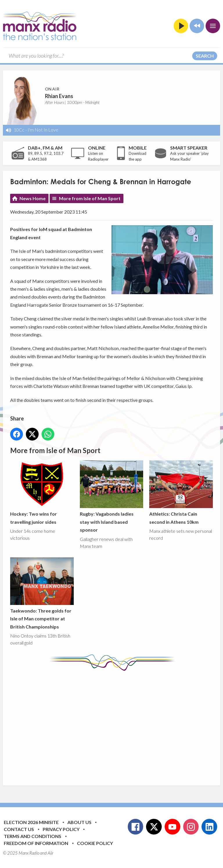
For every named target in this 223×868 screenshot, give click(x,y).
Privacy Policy (61, 829)
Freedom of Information (36, 843)
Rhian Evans (59, 96)
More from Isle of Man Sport (90, 198)
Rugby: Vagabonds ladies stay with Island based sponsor (112, 497)
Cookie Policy (95, 843)
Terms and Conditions (33, 836)
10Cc (19, 130)
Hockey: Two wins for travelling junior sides (42, 493)
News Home (33, 198)
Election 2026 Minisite (31, 822)
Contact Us (19, 829)
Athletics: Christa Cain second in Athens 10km (181, 493)
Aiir (51, 853)
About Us (79, 822)
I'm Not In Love (43, 130)
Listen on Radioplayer (98, 156)
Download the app (137, 156)
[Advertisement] (117, 724)
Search (205, 56)
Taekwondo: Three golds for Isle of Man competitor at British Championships (42, 593)
